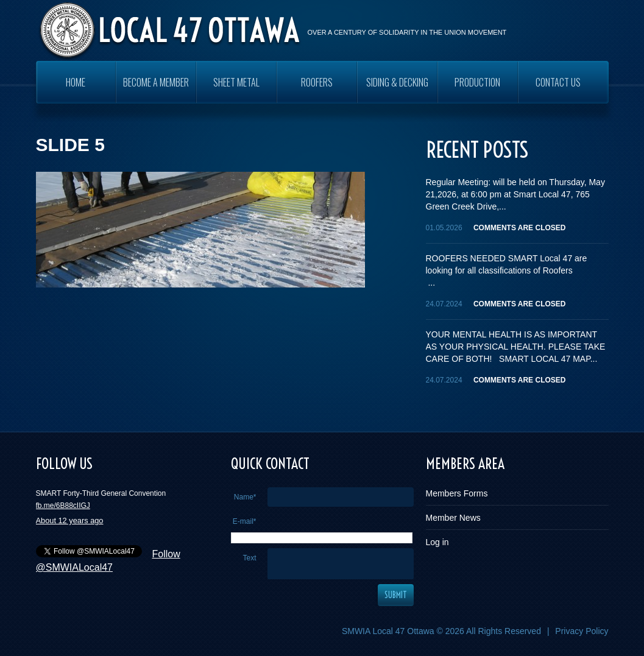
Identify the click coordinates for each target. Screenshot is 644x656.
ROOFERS (317, 82)
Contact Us (558, 82)
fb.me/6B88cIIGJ (63, 506)
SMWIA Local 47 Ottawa (388, 631)
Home (76, 82)
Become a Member (156, 82)
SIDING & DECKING (397, 82)
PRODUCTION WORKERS (477, 89)
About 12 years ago (70, 520)
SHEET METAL (236, 82)
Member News (453, 518)
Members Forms (457, 493)
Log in (437, 542)
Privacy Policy (582, 631)
